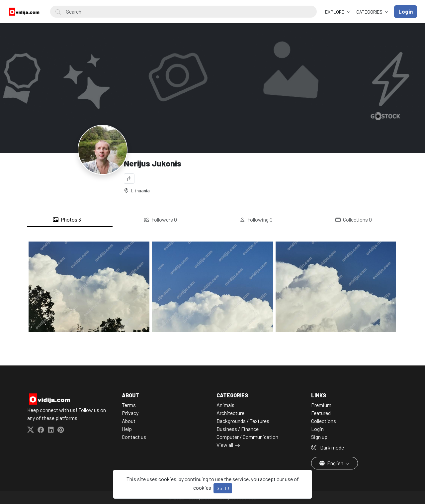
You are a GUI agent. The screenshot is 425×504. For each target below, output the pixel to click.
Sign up (319, 437)
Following (256, 220)
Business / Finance (238, 429)
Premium (321, 405)
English (332, 463)
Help (127, 429)
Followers (160, 220)
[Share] (129, 179)
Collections (354, 220)
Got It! (223, 488)
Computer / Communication (247, 437)
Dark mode (328, 447)
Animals (225, 405)
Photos (67, 220)
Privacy (130, 413)
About (129, 421)
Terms (129, 405)
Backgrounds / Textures (243, 421)
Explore (335, 12)
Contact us (134, 437)
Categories (370, 12)
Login (317, 429)
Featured (321, 413)
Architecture (230, 413)
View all (225, 445)
